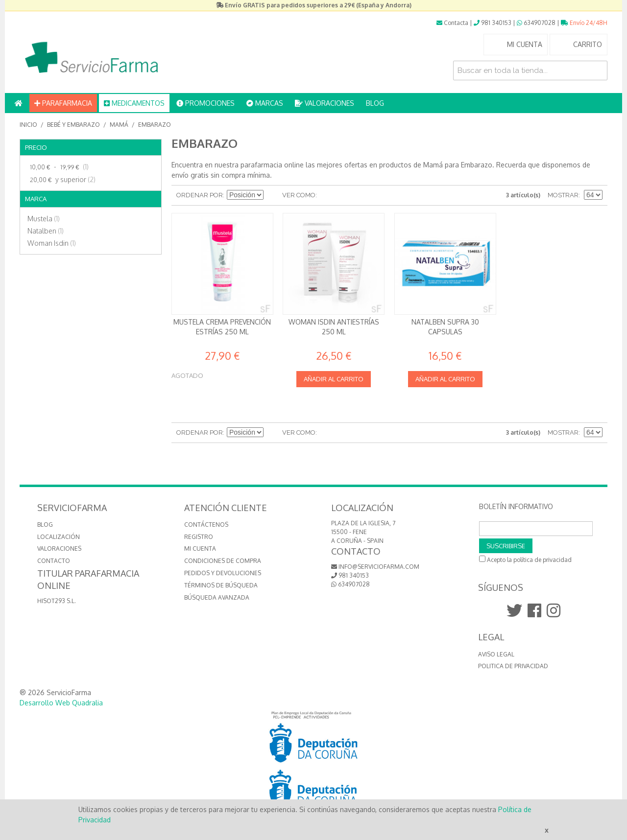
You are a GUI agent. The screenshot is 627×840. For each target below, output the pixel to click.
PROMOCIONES (205, 103)
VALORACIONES (325, 103)
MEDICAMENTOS (134, 103)
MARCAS (265, 103)
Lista (344, 195)
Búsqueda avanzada (217, 597)
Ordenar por (200, 195)
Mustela (44, 219)
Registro (199, 537)
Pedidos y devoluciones (223, 573)
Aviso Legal (496, 654)
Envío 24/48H (584, 23)
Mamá (119, 125)
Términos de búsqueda (221, 585)
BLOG (375, 103)
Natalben (46, 231)
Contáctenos (206, 525)
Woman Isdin (52, 243)
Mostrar (563, 195)
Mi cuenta (200, 548)
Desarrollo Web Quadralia (61, 703)
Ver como (299, 195)
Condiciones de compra (223, 561)
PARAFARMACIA (63, 103)
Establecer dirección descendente (272, 195)
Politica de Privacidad (513, 666)
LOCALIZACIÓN (59, 537)
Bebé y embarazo (73, 125)
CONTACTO (54, 561)
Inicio (28, 125)
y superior (61, 180)
